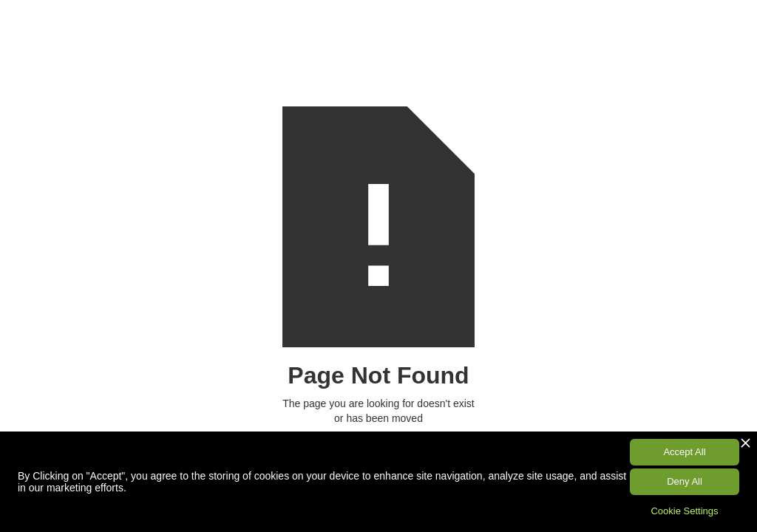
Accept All (684, 452)
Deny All (685, 481)
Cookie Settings (684, 511)
